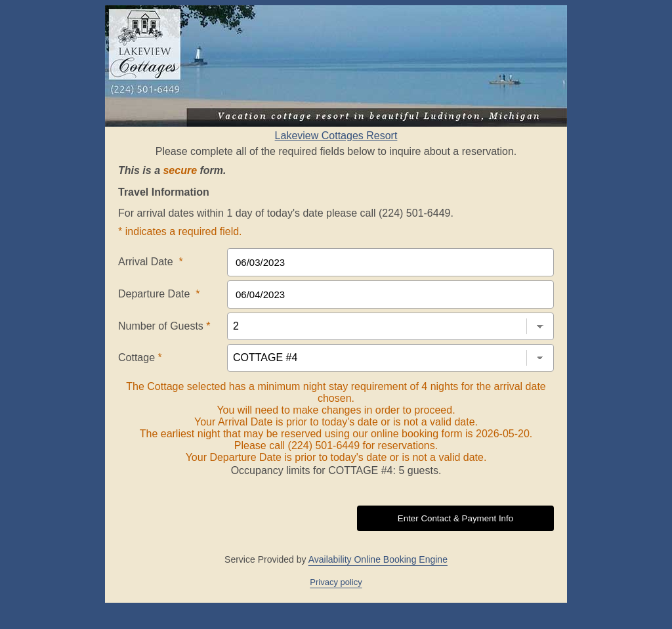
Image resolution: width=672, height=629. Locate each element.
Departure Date (159, 294)
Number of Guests (164, 326)
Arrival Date (151, 262)
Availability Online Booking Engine (378, 559)
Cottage (140, 358)
